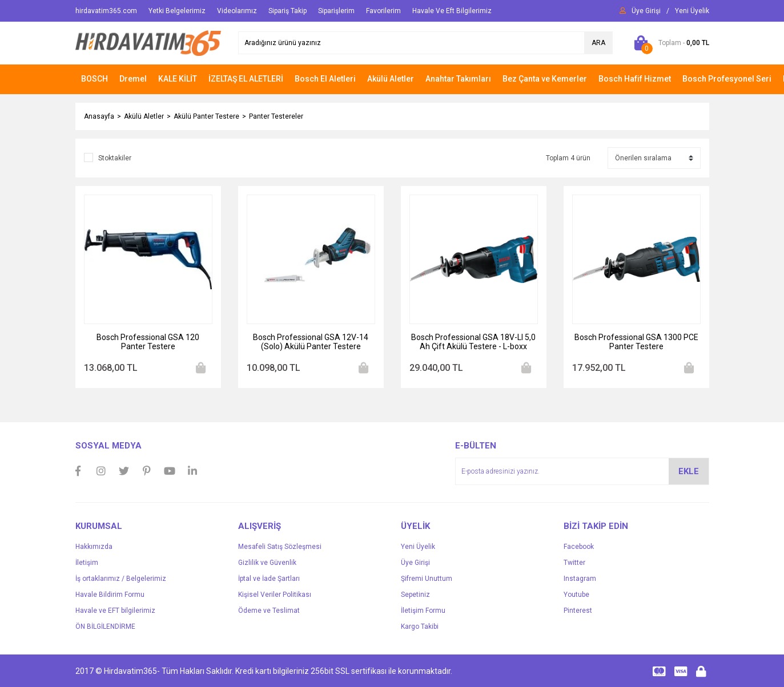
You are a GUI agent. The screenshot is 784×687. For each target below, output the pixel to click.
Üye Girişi (415, 563)
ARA (598, 43)
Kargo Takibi (420, 627)
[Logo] (148, 43)
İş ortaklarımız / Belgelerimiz (121, 579)
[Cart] (670, 43)
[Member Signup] (692, 11)
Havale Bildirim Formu (110, 595)
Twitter (574, 563)
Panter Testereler (276, 116)
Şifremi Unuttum (427, 579)
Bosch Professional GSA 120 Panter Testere (148, 342)
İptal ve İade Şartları (269, 579)
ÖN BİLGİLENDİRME (105, 627)
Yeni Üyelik (418, 547)
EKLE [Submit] (689, 471)
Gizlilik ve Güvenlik (267, 563)
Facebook (579, 547)
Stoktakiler (115, 158)
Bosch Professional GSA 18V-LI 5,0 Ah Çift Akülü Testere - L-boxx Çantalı (473, 342)
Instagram (580, 579)
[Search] (425, 43)
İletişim (87, 563)
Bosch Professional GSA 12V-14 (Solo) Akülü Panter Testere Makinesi (311, 342)
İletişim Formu (423, 611)
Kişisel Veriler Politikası (275, 595)
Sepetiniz (415, 595)
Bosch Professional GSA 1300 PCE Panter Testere (636, 342)
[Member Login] (646, 11)
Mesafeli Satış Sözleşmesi (280, 547)
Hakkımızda (94, 547)
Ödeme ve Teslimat (269, 611)
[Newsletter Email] (582, 471)
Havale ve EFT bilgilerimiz (115, 611)
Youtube (576, 595)
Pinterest (578, 611)
